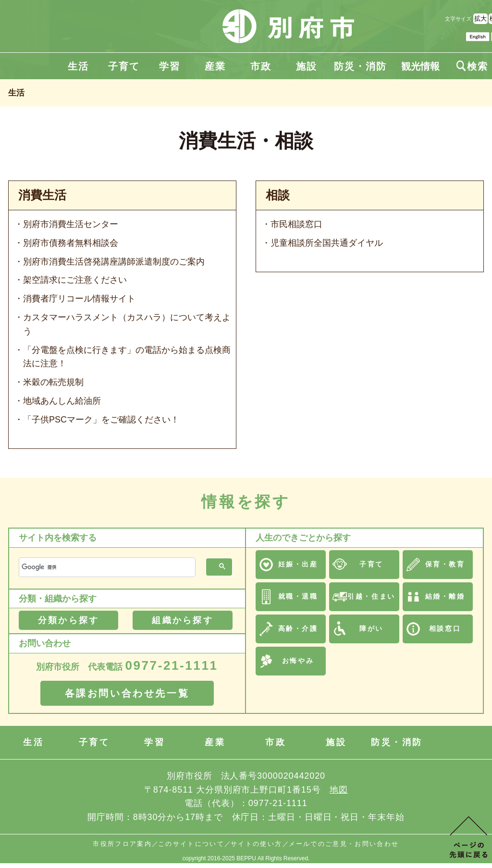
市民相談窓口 (296, 224)
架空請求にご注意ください (75, 280)
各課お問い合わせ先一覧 (127, 693)
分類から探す (68, 620)
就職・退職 (298, 596)
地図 (339, 790)
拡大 (480, 18)
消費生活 (42, 195)
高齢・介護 (298, 628)
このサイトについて (191, 844)
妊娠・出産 (298, 564)
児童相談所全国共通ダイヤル (327, 243)
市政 (261, 66)
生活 (78, 66)
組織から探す (182, 620)
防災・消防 (360, 66)
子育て (124, 66)
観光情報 (420, 66)
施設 (307, 66)
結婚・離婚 (445, 596)
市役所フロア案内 (122, 844)
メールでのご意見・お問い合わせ (344, 844)
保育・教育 (445, 564)
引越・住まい (371, 596)
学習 (170, 66)
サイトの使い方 (256, 844)
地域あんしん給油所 (62, 401)
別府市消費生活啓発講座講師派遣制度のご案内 (114, 262)
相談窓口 (445, 628)
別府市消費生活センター (71, 224)
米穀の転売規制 (53, 382)
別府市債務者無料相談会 (71, 243)
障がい (371, 628)
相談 (278, 195)
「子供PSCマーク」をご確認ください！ (101, 420)
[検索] (106, 567)
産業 (215, 66)
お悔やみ (298, 661)
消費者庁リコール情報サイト (79, 299)
